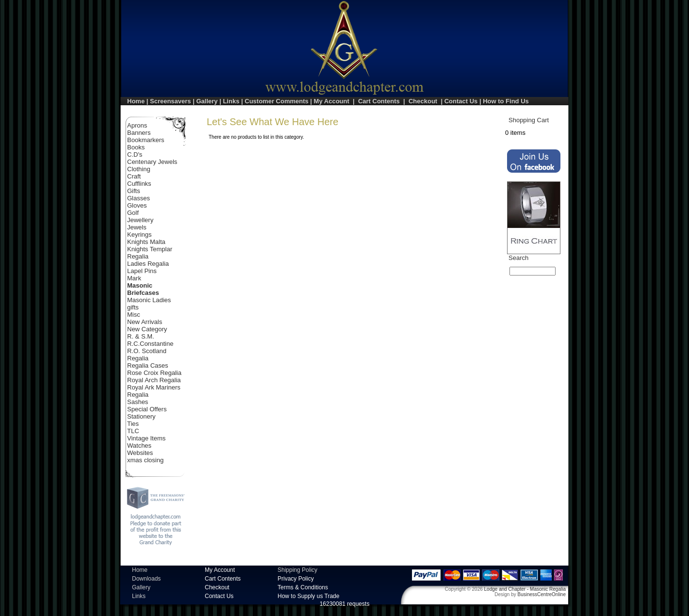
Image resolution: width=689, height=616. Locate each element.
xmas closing (145, 460)
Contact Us (461, 101)
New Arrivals (145, 322)
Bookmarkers (146, 140)
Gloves (137, 205)
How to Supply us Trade (308, 596)
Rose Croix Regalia (154, 373)
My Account (332, 101)
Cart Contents (379, 101)
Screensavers (171, 101)
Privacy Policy (296, 579)
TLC (133, 431)
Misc (134, 315)
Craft (134, 176)
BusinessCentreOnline (542, 594)
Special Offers (147, 409)
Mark (134, 278)
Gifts (134, 191)
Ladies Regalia (148, 264)
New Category (147, 329)
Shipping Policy (297, 570)
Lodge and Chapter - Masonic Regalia (525, 589)
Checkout (423, 101)
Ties (133, 424)
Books (136, 147)
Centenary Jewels (152, 162)
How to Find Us (506, 101)
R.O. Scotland (147, 351)
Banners (139, 133)
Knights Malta (146, 242)
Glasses (139, 198)
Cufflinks (139, 184)
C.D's (135, 154)
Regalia (138, 358)
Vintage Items (146, 438)
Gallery (207, 101)
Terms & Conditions (303, 587)
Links (231, 101)
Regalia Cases (148, 365)
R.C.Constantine (150, 344)
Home (136, 101)
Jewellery (140, 220)
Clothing (139, 169)
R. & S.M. (141, 336)
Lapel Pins (142, 271)
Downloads (146, 579)
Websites (140, 453)
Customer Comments (276, 101)
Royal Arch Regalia (154, 380)
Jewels (137, 227)
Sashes (138, 402)
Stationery (141, 416)
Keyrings (139, 235)
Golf (133, 213)
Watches (139, 446)
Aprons (137, 125)
